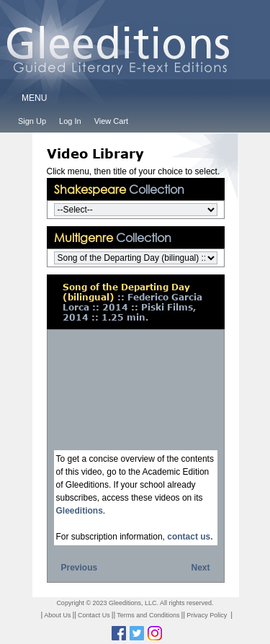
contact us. (190, 537)
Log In (70, 121)
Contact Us (94, 615)
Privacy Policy (207, 615)
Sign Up (32, 121)
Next (200, 568)
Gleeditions (80, 511)
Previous (80, 568)
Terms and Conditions (148, 615)
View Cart (111, 121)
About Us (57, 615)
